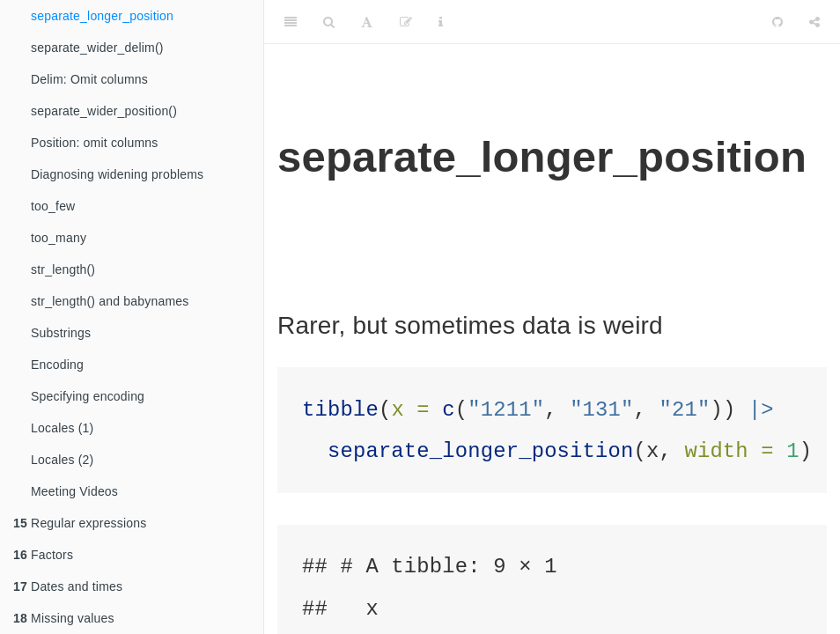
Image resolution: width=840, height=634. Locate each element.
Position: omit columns (94, 143)
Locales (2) (62, 460)
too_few (53, 206)
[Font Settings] (367, 22)
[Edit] (406, 22)
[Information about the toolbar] (441, 22)
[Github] (777, 22)
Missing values (64, 618)
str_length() (63, 269)
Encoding (57, 365)
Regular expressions (80, 523)
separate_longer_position (102, 16)
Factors (43, 555)
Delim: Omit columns (89, 79)
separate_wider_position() (104, 111)
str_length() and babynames (110, 301)
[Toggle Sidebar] (291, 22)
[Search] (329, 22)
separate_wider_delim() (97, 48)
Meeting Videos (74, 491)
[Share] (814, 22)
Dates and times (68, 586)
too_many (59, 238)
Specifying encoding (88, 396)
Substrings (61, 333)
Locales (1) (62, 428)
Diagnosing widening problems (117, 174)
